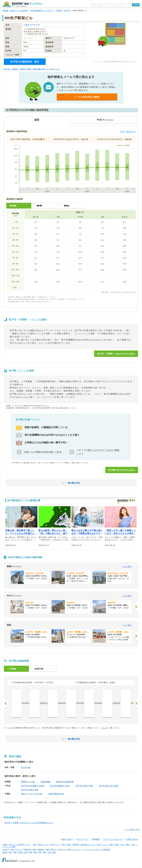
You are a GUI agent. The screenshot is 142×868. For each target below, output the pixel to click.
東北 (10, 852)
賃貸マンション (43, 845)
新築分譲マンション (88, 845)
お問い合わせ (132, 839)
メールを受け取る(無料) (87, 97)
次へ (136, 703)
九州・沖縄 (51, 852)
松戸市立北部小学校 (30, 790)
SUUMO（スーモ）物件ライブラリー (23, 4)
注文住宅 (6, 849)
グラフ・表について (128, 132)
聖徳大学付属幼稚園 (65, 782)
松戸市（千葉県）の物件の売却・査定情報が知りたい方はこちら (32, 69)
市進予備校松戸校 (56, 794)
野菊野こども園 (28, 782)
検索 (137, 5)
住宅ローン (62, 849)
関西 (35, 852)
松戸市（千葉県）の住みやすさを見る (116, 354)
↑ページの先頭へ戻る (132, 829)
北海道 (5, 852)
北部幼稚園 (45, 782)
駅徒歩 (67, 206)
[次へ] (136, 607)
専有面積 (13, 206)
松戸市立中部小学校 (84, 786)
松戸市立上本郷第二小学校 (33, 786)
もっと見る (127, 566)
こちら (104, 728)
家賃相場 (76, 845)
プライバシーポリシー (113, 839)
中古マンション (102, 845)
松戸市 (67, 11)
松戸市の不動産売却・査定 (25, 62)
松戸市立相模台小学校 (60, 786)
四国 (40, 852)
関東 (15, 852)
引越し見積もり (51, 849)
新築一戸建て (114, 845)
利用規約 (96, 839)
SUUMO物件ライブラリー (42, 11)
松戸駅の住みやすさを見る (122, 470)
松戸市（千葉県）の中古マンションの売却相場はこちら (29, 823)
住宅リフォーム (16, 849)
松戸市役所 (26, 767)
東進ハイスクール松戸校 (32, 794)
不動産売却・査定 (30, 849)
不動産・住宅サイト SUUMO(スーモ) (16, 845)
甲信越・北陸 (23, 852)
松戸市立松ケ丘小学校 (109, 786)
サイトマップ (83, 839)
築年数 (39, 206)
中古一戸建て (125, 845)
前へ (6, 703)
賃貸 (35, 845)
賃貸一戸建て (67, 845)
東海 (31, 852)
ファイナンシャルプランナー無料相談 (96, 849)
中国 (44, 852)
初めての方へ (67, 839)
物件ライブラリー (74, 849)
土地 (133, 845)
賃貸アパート (55, 845)
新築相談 (41, 849)
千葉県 (59, 11)
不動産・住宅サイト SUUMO (15, 11)
